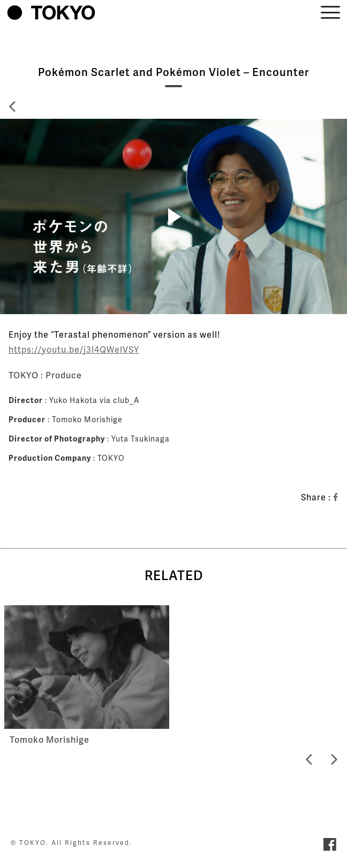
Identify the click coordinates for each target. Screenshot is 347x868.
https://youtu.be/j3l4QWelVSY (74, 349)
